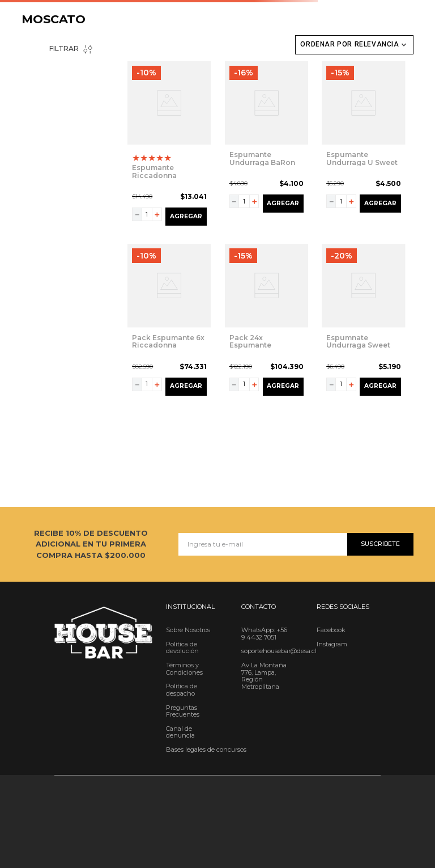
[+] (157, 214)
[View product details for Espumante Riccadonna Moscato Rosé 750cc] (169, 146)
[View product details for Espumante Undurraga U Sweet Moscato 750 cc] (363, 146)
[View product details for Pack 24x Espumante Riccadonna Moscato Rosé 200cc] (266, 322)
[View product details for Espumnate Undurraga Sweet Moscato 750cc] (363, 322)
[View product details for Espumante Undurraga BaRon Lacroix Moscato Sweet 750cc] (266, 146)
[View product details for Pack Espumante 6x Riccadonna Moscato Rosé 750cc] (169, 322)
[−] (137, 214)
